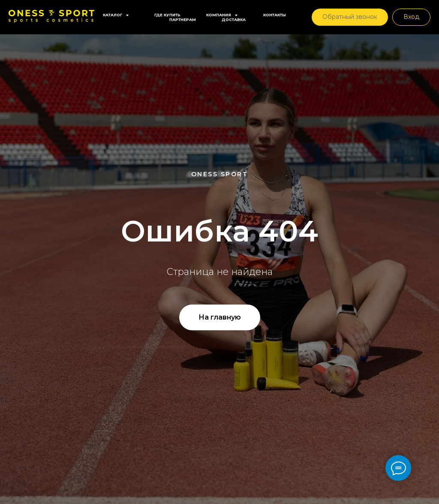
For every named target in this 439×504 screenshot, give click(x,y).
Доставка (234, 20)
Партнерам (183, 20)
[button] (350, 17)
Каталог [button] (113, 15)
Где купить (167, 15)
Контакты (275, 15)
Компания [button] (219, 15)
